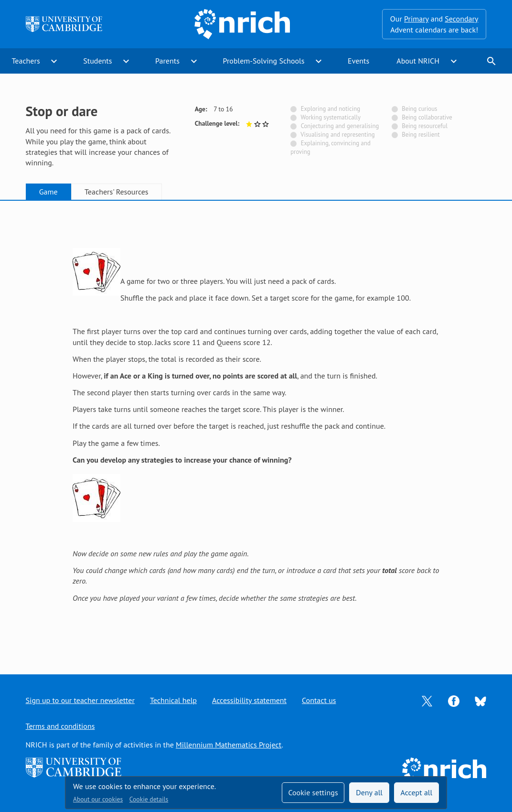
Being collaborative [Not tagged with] (427, 117)
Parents (167, 61)
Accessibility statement (249, 700)
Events (358, 61)
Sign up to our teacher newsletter (80, 700)
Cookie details (149, 799)
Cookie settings (313, 792)
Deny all (369, 792)
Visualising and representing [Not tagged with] (337, 135)
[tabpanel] (256, 429)
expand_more (54, 61)
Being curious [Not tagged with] (419, 109)
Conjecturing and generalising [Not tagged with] (340, 126)
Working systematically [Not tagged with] (331, 117)
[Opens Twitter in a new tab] (427, 700)
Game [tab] (48, 192)
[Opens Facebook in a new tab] (454, 700)
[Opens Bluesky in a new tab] (480, 701)
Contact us (319, 700)
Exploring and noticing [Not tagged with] (331, 109)
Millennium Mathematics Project (229, 745)
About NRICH (418, 61)
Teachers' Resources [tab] (117, 192)
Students (97, 61)
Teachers (26, 61)
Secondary (461, 19)
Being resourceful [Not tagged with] (425, 126)
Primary (416, 19)
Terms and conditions (60, 726)
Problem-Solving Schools (264, 61)
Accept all (417, 792)
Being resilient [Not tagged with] (421, 135)
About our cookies (98, 799)
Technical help (173, 700)
